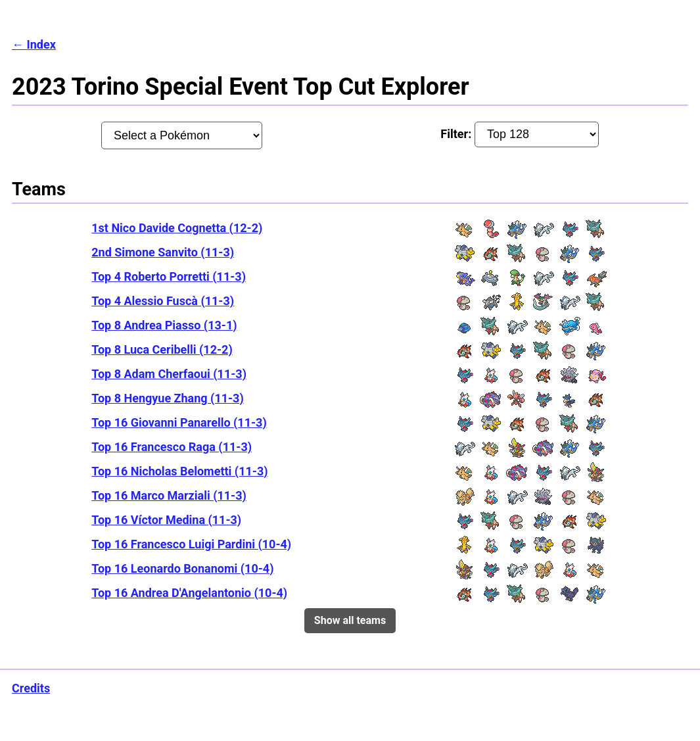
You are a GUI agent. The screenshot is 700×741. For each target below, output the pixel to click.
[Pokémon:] (182, 135)
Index (41, 44)
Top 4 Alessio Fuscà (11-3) (163, 301)
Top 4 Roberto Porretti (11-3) (169, 276)
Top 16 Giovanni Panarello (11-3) (179, 422)
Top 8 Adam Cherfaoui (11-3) (169, 374)
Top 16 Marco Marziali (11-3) (169, 495)
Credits (31, 688)
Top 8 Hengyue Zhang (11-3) (168, 398)
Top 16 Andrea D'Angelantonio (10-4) (189, 593)
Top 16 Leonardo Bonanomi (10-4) (182, 568)
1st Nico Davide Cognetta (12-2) (177, 228)
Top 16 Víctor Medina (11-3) (166, 520)
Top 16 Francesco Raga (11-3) (172, 447)
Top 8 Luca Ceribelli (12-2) (162, 349)
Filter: (520, 134)
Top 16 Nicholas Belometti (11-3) (179, 471)
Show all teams (350, 620)
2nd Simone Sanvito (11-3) (163, 252)
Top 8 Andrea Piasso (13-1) (164, 325)
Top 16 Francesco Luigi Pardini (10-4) (191, 544)
